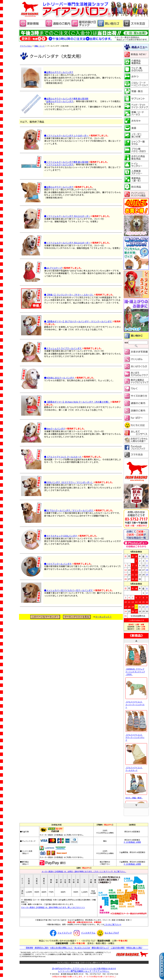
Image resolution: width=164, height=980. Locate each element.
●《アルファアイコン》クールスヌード (63, 457)
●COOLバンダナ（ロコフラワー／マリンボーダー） (69, 482)
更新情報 (29, 947)
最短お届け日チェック (100, 947)
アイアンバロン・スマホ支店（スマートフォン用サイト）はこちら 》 (84, 962)
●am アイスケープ (53, 268)
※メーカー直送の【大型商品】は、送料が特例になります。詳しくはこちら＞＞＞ (53, 907)
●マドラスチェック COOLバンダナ (61, 536)
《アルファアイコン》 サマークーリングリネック (136, 736)
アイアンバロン (26, 46)
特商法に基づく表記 (134, 947)
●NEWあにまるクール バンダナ (59, 378)
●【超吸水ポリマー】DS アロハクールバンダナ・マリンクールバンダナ (78, 321)
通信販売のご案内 (42, 947)
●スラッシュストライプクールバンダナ (63, 348)
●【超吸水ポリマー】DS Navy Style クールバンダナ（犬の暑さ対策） (77, 402)
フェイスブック (60, 933)
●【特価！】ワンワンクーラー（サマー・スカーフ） (69, 295)
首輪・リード (40, 46)
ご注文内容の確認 (118, 947)
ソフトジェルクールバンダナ (60, 164)
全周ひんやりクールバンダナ (60, 101)
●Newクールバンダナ (55, 428)
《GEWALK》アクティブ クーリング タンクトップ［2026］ (136, 670)
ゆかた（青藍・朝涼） (136, 796)
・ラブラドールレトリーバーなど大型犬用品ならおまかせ (84, 968)
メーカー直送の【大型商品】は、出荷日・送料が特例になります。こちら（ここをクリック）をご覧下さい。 (84, 871)
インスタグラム (84, 933)
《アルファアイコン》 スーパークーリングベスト (136, 703)
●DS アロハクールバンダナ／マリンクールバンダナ (69, 510)
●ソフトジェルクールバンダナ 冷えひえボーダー (67, 216)
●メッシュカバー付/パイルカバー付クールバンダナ (69, 590)
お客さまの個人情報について (61, 947)
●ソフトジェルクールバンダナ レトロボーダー (66, 135)
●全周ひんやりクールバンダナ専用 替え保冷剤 (66, 98)
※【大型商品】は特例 (132, 842)
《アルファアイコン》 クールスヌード (136, 768)
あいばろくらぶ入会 (82, 947)
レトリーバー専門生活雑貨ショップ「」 (84, 971)
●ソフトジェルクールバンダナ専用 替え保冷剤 (66, 162)
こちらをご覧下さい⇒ (113, 924)
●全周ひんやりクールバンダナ (59, 72)
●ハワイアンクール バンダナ (58, 564)
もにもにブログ (107, 933)
